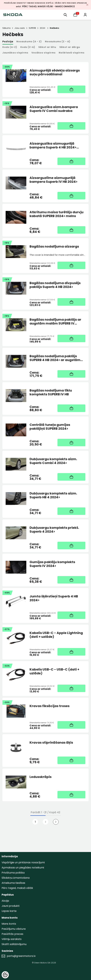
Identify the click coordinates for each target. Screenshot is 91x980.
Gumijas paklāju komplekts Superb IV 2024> (52, 564)
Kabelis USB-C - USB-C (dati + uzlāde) (54, 671)
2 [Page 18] (45, 822)
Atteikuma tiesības (13, 883)
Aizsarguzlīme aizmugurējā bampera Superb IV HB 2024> (54, 180)
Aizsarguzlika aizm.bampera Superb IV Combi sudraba (54, 109)
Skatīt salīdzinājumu (14, 944)
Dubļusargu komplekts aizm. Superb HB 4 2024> (53, 495)
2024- (43, 28)
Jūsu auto (20, 28)
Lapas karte (9, 911)
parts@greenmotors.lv (21, 956)
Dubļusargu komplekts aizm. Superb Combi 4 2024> (53, 461)
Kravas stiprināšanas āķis (51, 743)
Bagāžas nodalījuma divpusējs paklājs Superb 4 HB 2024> (55, 285)
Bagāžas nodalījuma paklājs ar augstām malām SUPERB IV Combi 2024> (55, 321)
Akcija (5, 901)
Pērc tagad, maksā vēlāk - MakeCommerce (49, 6)
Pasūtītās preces (12, 934)
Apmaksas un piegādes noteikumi (23, 868)
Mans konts (9, 924)
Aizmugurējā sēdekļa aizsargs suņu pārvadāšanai (55, 72)
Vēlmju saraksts (12, 939)
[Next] (56, 822)
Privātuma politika (13, 873)
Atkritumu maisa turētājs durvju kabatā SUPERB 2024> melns (56, 214)
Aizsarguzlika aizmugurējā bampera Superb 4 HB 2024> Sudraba (53, 145)
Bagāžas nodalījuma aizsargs (54, 247)
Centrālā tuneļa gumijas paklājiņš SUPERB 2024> (50, 427)
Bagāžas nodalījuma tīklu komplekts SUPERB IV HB (51, 392)
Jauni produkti (11, 906)
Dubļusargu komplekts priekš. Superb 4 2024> (54, 530)
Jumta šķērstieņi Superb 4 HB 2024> (54, 598)
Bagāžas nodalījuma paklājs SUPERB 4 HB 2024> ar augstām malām (55, 358)
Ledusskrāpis (41, 777)
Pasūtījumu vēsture (14, 929)
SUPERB (32, 28)
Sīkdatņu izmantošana (16, 878)
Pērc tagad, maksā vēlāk (17, 888)
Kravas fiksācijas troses (50, 706)
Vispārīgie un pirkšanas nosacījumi (23, 862)
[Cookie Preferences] (5, 975)
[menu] (65, 15)
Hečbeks (54, 28)
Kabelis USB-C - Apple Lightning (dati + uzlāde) (56, 635)
